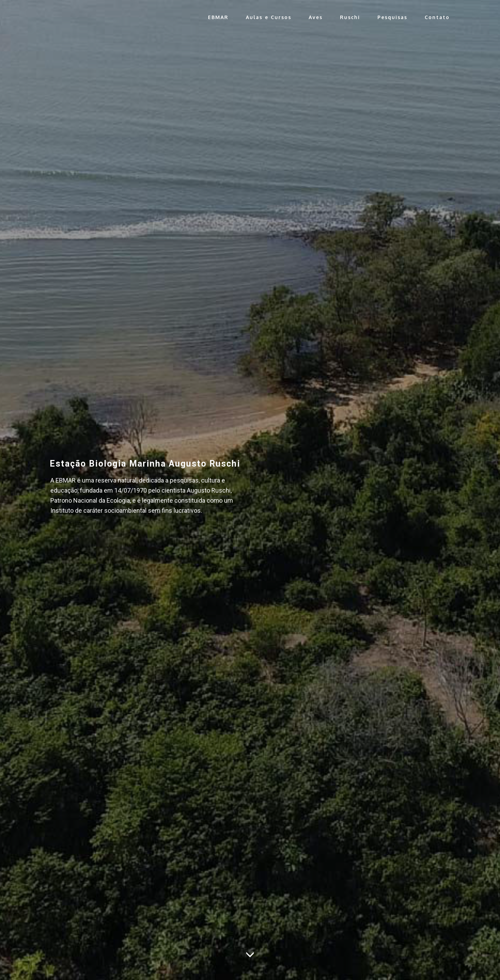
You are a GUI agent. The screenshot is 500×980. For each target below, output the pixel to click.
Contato (437, 17)
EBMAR (218, 17)
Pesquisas (392, 17)
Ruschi (350, 17)
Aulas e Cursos (269, 17)
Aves (316, 17)
